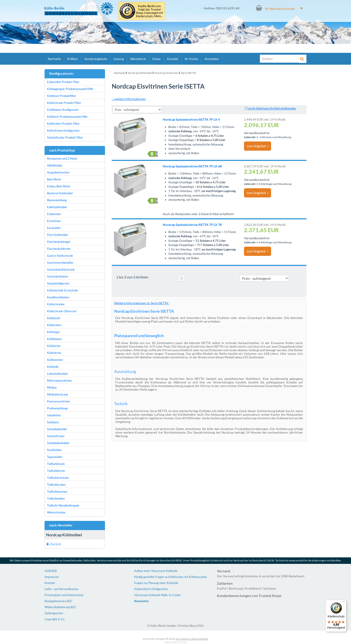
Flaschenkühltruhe (59, 249)
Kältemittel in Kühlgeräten (151, 589)
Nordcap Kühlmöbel (140, 73)
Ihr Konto (191, 59)
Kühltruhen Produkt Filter (63, 124)
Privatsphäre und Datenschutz (64, 595)
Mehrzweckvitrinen (59, 381)
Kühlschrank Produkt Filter (64, 103)
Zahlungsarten (54, 613)
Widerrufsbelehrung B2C (60, 607)
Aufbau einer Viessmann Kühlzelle (156, 571)
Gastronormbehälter (60, 263)
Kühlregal (53, 332)
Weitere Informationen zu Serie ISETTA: (142, 303)
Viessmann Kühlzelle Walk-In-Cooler (157, 595)
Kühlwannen (55, 360)
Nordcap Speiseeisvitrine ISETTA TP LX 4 (191, 119)
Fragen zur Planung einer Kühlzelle (156, 583)
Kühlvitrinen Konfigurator (63, 131)
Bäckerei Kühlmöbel (60, 193)
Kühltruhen (54, 325)
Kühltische (54, 346)
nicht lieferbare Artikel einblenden (270, 108)
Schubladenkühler (58, 443)
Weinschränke (56, 512)
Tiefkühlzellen (56, 499)
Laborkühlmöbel (57, 374)
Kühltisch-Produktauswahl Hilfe (67, 117)
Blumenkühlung (57, 200)
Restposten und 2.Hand (62, 158)
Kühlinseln (54, 318)
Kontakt (173, 59)
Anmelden (212, 59)
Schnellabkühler (57, 429)
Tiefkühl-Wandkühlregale (63, 505)
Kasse (156, 59)
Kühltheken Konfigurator (63, 110)
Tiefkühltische (56, 471)
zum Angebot (258, 146)
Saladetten (54, 415)
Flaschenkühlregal (59, 242)
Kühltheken (54, 339)
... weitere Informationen (129, 99)
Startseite (54, 59)
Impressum (52, 577)
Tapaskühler (55, 457)
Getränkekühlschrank (61, 270)
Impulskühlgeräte (58, 283)
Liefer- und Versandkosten (61, 589)
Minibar (52, 387)
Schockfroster (56, 436)
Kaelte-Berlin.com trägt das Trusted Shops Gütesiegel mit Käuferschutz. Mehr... (149, 11)
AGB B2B (51, 571)
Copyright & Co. (55, 619)
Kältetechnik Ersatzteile (62, 290)
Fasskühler (54, 228)
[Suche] (280, 59)
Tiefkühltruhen (56, 485)
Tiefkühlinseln (56, 464)
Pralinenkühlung (57, 408)
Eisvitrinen (54, 221)
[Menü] (344, 603)
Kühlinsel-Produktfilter (62, 96)
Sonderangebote (96, 59)
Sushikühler (54, 450)
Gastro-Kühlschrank (60, 256)
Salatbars (53, 422)
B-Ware (73, 59)
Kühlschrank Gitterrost (62, 311)
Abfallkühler (55, 165)
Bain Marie (54, 179)
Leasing (119, 59)
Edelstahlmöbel (57, 207)
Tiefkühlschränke (58, 478)
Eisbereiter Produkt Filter (63, 82)
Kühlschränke (56, 304)
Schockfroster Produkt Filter (65, 137)
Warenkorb (138, 59)
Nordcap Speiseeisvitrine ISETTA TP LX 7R (192, 225)
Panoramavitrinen (59, 401)
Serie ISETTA (188, 73)
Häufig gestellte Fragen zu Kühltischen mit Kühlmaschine (170, 577)
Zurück (54, 544)
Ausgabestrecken (58, 172)
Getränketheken (58, 276)
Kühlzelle (53, 367)
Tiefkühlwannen (57, 492)
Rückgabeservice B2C (59, 601)
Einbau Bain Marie (59, 186)
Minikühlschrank (58, 394)
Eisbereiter (54, 214)
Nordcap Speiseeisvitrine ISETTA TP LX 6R (192, 166)
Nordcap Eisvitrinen (166, 73)
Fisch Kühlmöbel (57, 235)
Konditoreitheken (58, 297)
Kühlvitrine (54, 353)
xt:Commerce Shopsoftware (192, 639)
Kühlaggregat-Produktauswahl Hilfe (70, 89)
